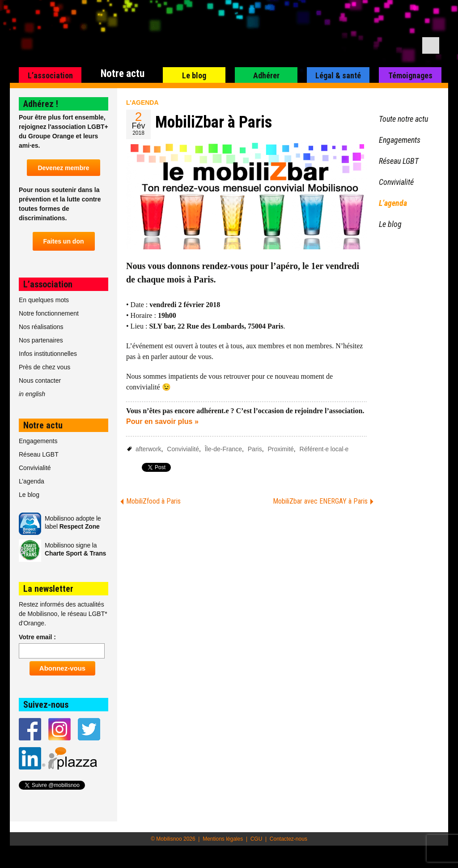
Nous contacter (40, 381)
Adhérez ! (41, 104)
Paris (255, 449)
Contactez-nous (288, 839)
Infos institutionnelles (48, 354)
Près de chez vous (45, 367)
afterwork (148, 449)
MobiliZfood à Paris (153, 501)
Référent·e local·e (324, 449)
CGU (257, 839)
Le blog (194, 75)
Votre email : (37, 637)
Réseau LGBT (39, 454)
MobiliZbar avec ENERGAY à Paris (320, 501)
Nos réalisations (41, 327)
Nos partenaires (41, 340)
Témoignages (410, 75)
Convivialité (183, 449)
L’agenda (32, 481)
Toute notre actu (403, 119)
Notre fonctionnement (49, 313)
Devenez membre (63, 168)
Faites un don (64, 241)
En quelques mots (44, 300)
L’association (50, 75)
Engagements (38, 441)
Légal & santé (338, 75)
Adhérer (266, 75)
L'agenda (142, 103)
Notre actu (123, 74)
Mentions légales (223, 839)
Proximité (280, 449)
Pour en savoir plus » (162, 421)
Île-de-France (223, 449)
